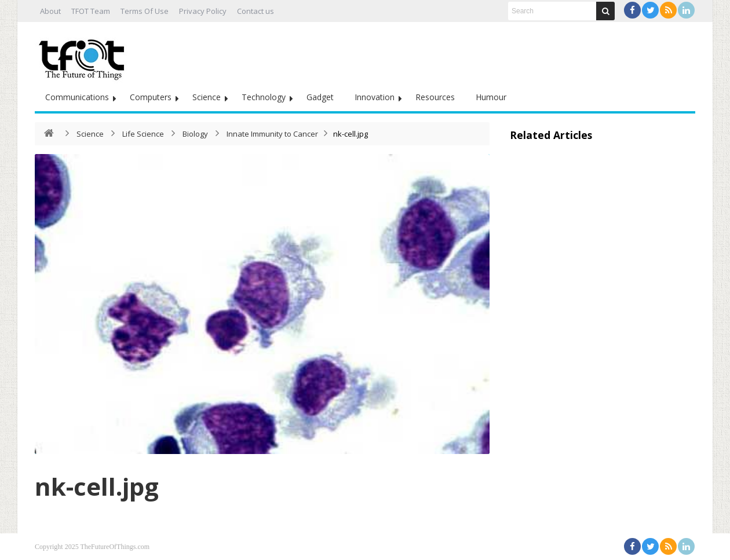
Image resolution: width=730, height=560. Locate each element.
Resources (435, 97)
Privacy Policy (203, 11)
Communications (77, 97)
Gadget (320, 97)
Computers (151, 97)
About (50, 11)
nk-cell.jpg (97, 486)
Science (207, 97)
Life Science (143, 134)
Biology (195, 134)
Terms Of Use (145, 11)
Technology (264, 97)
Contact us (256, 11)
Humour (491, 97)
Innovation (375, 97)
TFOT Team (91, 11)
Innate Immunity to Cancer (272, 134)
